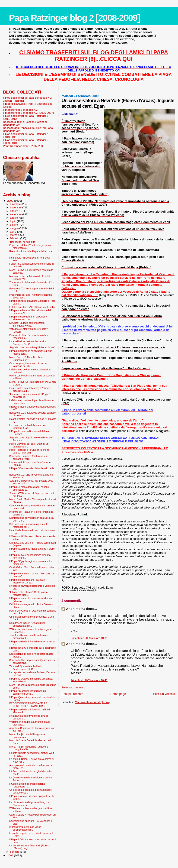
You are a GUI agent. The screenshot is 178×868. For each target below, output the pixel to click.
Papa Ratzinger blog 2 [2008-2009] (74, 18)
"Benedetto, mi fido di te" (23, 242)
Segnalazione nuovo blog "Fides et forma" (32, 347)
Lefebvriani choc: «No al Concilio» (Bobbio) (33, 307)
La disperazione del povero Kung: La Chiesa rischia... (29, 804)
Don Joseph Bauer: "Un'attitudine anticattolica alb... (27, 624)
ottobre (15, 211)
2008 (11, 855)
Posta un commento (73, 687)
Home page (118, 694)
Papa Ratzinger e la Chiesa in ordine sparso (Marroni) (29, 451)
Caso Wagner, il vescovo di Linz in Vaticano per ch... (28, 365)
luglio (14, 221)
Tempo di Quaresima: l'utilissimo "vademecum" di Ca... (27, 668)
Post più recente (72, 694)
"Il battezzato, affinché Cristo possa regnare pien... (28, 593)
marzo (14, 235)
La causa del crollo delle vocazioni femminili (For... (28, 427)
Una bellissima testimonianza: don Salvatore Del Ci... (28, 343)
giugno (14, 225)
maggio (15, 228)
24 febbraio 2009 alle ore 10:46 (89, 680)
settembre (16, 214)
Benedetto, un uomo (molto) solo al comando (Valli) (28, 457)
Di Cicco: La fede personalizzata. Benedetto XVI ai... (27, 324)
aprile (14, 232)
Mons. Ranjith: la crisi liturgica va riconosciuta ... (27, 736)
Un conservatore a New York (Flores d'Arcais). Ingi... (29, 847)
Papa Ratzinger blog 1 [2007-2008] (24, 146)
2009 (11, 201)
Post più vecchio (164, 694)
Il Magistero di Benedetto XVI (21, 110)
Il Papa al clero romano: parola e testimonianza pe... (27, 581)
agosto (14, 218)
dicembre (16, 204)
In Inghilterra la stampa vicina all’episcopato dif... (25, 828)
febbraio (15, 238)
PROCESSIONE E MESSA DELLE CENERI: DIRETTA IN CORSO (28, 705)
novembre (16, 207)
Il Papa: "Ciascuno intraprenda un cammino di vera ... (28, 692)
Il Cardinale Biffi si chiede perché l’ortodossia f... (27, 785)
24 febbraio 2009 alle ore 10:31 (89, 638)
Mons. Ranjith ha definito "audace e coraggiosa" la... (29, 748)
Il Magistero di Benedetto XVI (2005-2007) (28, 113)
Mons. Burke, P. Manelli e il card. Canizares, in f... (27, 359)
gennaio (15, 852)
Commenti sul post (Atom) (92, 702)
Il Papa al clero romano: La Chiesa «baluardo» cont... (28, 318)
